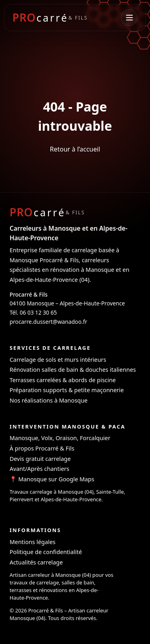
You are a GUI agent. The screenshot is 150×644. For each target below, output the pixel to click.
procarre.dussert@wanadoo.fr (48, 322)
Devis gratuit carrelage (40, 459)
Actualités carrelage (36, 562)
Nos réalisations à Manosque (49, 400)
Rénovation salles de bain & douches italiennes (73, 370)
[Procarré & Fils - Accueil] (50, 17)
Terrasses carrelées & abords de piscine (63, 380)
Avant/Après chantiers (39, 469)
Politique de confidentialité (46, 552)
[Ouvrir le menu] (129, 18)
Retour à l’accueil (75, 149)
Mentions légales (33, 542)
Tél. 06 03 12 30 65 (33, 312)
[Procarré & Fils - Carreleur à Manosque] (47, 212)
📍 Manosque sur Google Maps (52, 479)
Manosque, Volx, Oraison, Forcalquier (60, 438)
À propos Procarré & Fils (42, 448)
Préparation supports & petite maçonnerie (67, 390)
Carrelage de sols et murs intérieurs (58, 360)
